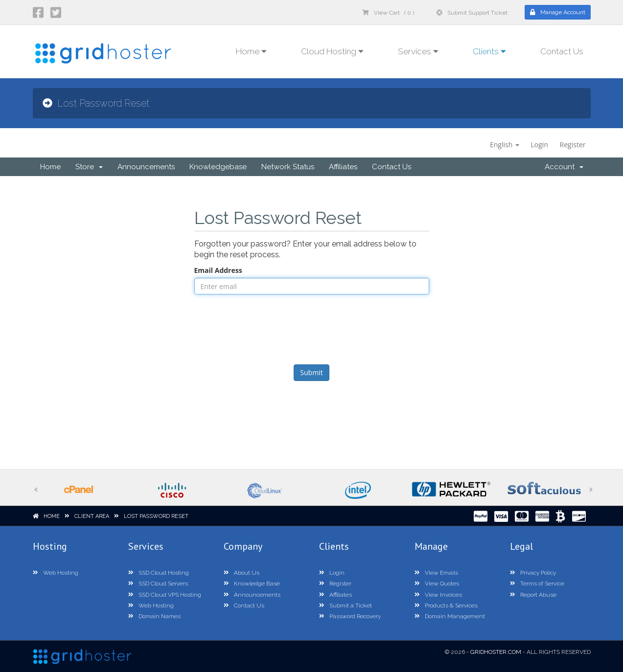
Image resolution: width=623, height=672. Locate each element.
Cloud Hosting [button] (332, 51)
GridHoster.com (496, 652)
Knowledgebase (218, 167)
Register (573, 145)
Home (50, 167)
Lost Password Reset (156, 516)
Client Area (92, 516)
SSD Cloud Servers (158, 583)
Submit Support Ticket (472, 13)
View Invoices (438, 595)
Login (540, 145)
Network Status (288, 167)
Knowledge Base (252, 583)
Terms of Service (537, 583)
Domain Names (154, 616)
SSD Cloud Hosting (159, 573)
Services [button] (418, 51)
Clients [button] (489, 51)
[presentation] (312, 328)
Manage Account (558, 12)
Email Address (218, 270)
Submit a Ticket (346, 605)
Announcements (146, 167)
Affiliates (343, 167)
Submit (311, 372)
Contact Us (562, 51)
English (505, 145)
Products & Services (446, 605)
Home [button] (251, 51)
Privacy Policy (533, 573)
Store (89, 167)
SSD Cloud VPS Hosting (165, 595)
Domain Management (450, 616)
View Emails (436, 573)
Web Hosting (56, 573)
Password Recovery (350, 616)
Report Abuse (533, 595)
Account (564, 167)
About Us (242, 573)
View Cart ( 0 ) (388, 13)
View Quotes (437, 583)
